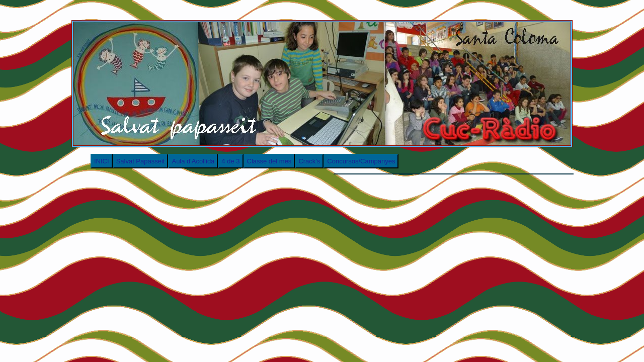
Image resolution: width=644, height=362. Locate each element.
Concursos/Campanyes (361, 161)
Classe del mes (269, 161)
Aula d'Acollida (193, 161)
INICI (102, 161)
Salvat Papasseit (141, 161)
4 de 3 (230, 161)
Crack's (309, 161)
